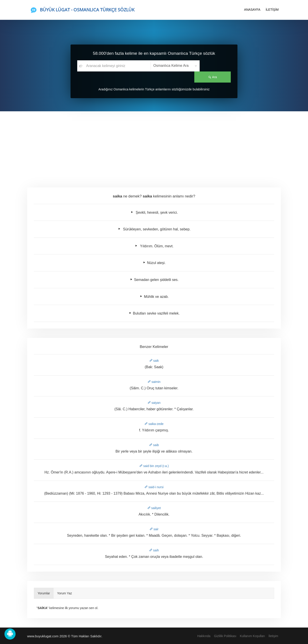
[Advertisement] (154, 145)
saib (154, 445)
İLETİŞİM (272, 10)
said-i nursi (154, 487)
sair (154, 529)
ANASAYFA (252, 10)
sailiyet (154, 508)
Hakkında (204, 636)
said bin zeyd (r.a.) (154, 466)
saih (154, 550)
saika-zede (154, 424)
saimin (154, 382)
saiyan (154, 403)
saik (154, 361)
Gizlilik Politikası (225, 636)
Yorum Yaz (65, 593)
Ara (215, 66)
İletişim (273, 636)
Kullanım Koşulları (252, 636)
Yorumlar (44, 593)
